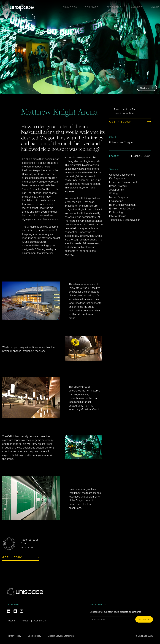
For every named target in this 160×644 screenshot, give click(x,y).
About (25, 621)
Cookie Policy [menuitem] (34, 636)
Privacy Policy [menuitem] (14, 636)
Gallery (147, 88)
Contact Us (40, 621)
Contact (25, 16)
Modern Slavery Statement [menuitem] (61, 636)
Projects (70, 7)
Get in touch (121, 122)
